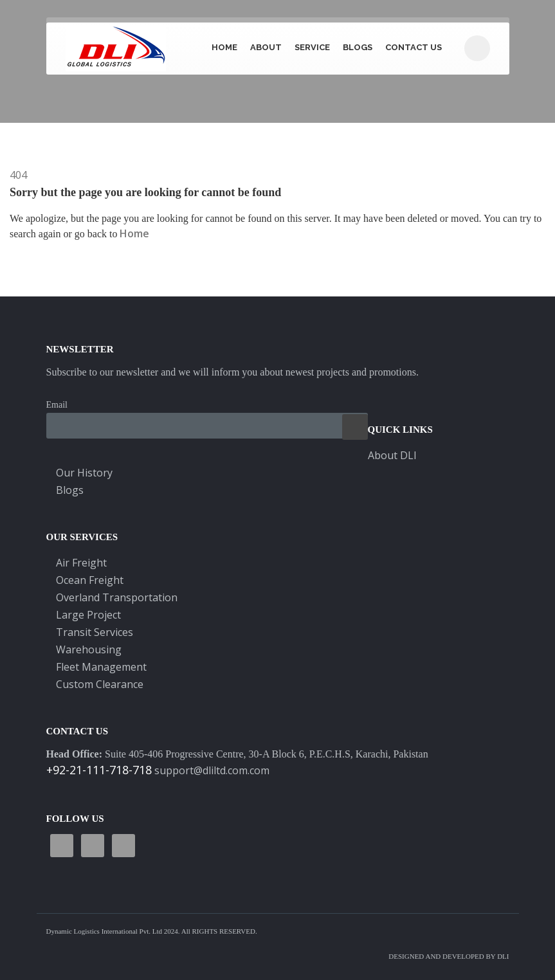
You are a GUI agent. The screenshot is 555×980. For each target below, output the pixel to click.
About (266, 47)
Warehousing (89, 649)
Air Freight (81, 563)
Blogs (70, 490)
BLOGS (358, 47)
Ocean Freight (90, 580)
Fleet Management (101, 667)
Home (224, 47)
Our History (84, 473)
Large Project (88, 615)
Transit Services (95, 632)
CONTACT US (414, 47)
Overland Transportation (117, 597)
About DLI (392, 455)
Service (312, 47)
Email (57, 405)
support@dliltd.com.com (212, 770)
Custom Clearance (100, 684)
